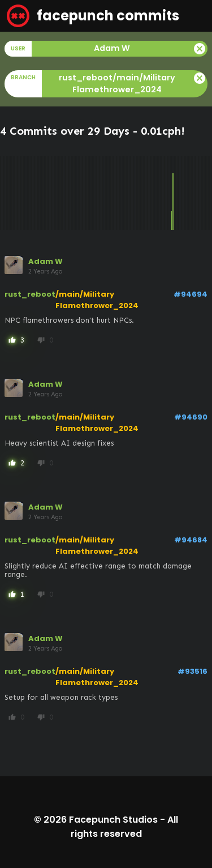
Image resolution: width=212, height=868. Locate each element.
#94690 (191, 417)
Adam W (46, 261)
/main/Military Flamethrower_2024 (97, 300)
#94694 (191, 294)
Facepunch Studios (113, 820)
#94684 (191, 540)
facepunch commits (93, 16)
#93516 (192, 671)
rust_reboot (30, 294)
